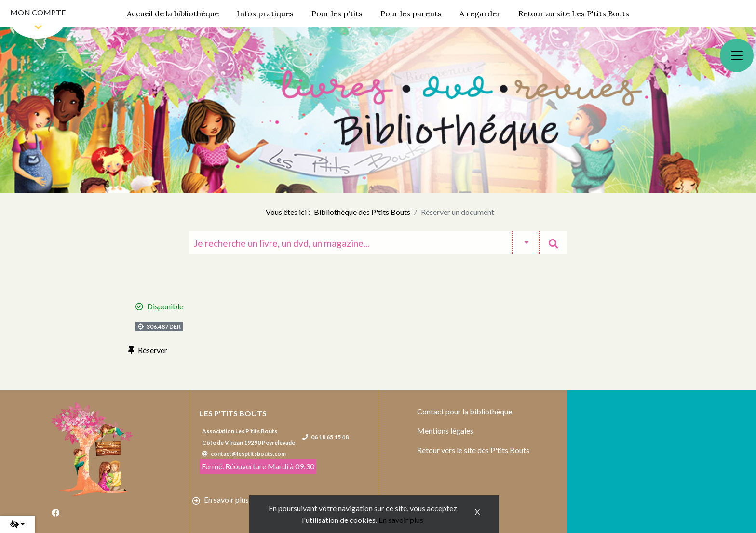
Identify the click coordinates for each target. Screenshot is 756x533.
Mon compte (38, 12)
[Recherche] (350, 243)
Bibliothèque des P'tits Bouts (362, 212)
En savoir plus (401, 520)
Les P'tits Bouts (233, 413)
